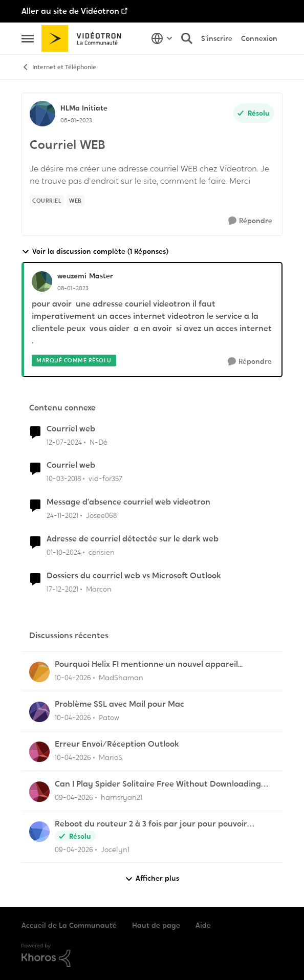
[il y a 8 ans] (64, 479)
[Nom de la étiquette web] (75, 201)
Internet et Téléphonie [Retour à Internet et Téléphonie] (59, 67)
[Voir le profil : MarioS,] (39, 752)
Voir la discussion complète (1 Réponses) (95, 252)
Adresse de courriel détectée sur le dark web (133, 539)
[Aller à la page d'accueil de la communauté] (85, 38)
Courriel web (71, 429)
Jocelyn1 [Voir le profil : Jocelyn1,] (115, 849)
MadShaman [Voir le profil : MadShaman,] (121, 678)
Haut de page (156, 925)
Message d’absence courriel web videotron (128, 502)
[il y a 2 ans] (64, 442)
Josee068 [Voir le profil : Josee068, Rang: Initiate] (101, 515)
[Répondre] (250, 221)
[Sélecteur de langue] (162, 38)
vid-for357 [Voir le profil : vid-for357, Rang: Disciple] (105, 478)
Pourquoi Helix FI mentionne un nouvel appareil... (149, 664)
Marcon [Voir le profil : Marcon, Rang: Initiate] (99, 589)
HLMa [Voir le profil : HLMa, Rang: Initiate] (70, 108)
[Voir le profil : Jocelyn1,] (39, 832)
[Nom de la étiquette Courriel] (47, 201)
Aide (203, 925)
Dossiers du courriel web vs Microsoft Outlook (134, 576)
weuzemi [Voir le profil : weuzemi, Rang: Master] (72, 276)
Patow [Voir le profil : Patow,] (109, 717)
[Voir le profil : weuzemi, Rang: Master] (42, 281)
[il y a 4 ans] (62, 516)
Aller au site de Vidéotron (70, 11)
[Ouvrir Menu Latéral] (28, 38)
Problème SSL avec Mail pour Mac (120, 704)
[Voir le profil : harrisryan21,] (39, 792)
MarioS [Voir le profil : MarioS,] (111, 757)
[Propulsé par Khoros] (152, 955)
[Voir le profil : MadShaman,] (39, 672)
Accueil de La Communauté (69, 925)
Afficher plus (152, 878)
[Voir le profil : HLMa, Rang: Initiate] (42, 114)
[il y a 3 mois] (73, 678)
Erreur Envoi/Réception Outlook (117, 744)
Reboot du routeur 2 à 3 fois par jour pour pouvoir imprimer (151, 824)
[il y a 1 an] (64, 552)
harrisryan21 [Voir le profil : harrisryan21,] (122, 797)
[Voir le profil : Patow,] (39, 712)
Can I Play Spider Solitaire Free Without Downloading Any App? (158, 784)
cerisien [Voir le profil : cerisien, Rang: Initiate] (102, 552)
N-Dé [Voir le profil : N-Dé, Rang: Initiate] (99, 442)
